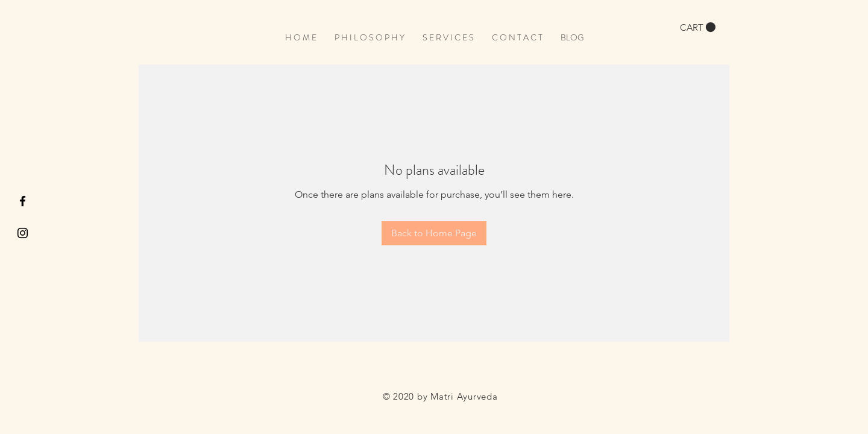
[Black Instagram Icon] (23, 233)
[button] (698, 27)
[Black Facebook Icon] (23, 201)
